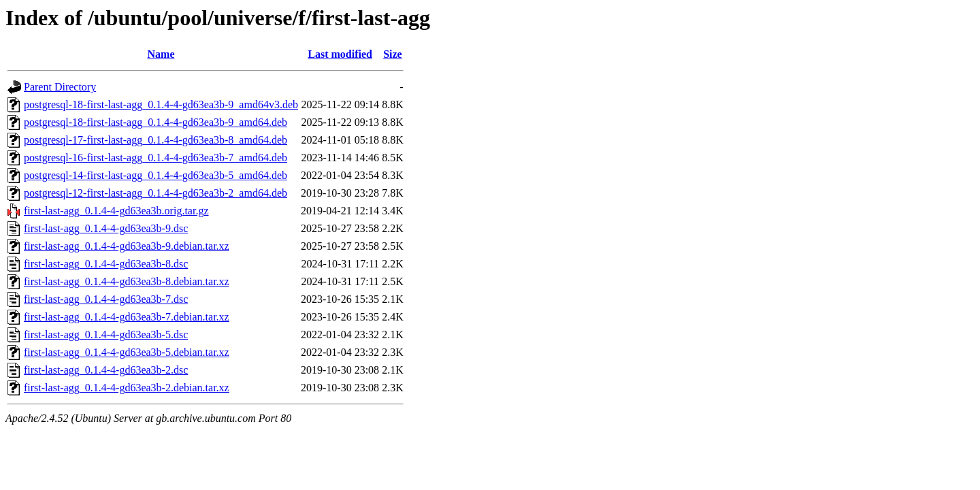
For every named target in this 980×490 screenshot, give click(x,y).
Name (161, 54)
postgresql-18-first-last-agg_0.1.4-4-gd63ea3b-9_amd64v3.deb (161, 104)
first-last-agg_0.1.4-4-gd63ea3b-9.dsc (106, 228)
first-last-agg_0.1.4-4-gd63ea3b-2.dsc (106, 370)
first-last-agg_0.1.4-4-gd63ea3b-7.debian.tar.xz (127, 317)
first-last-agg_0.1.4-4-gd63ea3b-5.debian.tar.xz (127, 352)
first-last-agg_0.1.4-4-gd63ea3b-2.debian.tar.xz (127, 388)
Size (393, 54)
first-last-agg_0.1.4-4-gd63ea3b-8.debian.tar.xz (127, 281)
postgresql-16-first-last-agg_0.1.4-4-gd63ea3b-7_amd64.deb (156, 158)
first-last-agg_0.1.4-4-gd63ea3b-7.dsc (106, 299)
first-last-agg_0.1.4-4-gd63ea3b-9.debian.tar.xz (127, 246)
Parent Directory (60, 87)
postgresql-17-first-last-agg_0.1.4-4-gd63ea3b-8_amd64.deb (156, 140)
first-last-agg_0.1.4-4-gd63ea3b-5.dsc (106, 334)
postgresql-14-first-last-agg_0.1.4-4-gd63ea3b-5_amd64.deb (156, 175)
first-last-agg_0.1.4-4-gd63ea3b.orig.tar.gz (116, 211)
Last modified (340, 54)
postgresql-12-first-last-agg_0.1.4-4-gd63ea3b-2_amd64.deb (156, 193)
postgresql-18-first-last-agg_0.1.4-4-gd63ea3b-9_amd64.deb (156, 122)
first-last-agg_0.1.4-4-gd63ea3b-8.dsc (106, 264)
